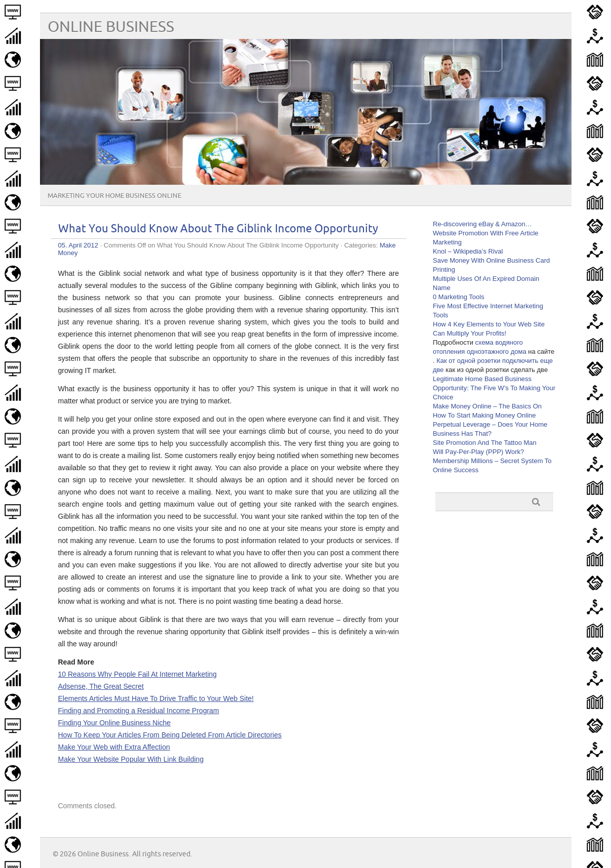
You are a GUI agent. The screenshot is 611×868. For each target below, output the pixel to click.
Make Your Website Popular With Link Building (131, 759)
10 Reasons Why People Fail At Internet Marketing (138, 674)
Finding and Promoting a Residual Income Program (139, 711)
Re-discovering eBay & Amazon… (482, 224)
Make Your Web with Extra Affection (114, 747)
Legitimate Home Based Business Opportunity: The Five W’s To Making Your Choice (494, 388)
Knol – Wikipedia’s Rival (468, 251)
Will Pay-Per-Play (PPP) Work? (478, 452)
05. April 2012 (78, 245)
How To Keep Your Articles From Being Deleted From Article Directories (170, 735)
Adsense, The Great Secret (101, 686)
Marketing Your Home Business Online (114, 196)
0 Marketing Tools (459, 297)
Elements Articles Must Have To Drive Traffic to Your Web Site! (156, 698)
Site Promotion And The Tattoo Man (485, 443)
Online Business (111, 27)
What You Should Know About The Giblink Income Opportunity (218, 229)
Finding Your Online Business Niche (115, 723)
